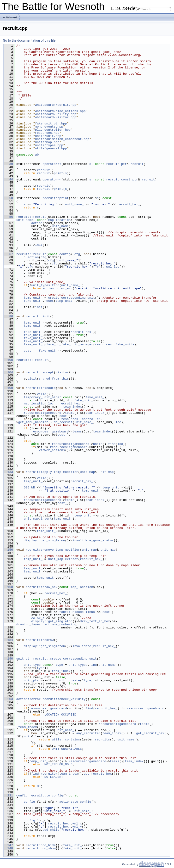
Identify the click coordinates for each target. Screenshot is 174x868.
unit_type (32, 665)
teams (70, 413)
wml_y (77, 827)
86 (8, 316)
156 (8, 550)
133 (8, 472)
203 (8, 699)
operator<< (52, 164)
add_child (51, 830)
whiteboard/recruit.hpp (56, 105)
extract (72, 559)
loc (51, 403)
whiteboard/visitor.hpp (56, 117)
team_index (72, 407)
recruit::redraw (40, 640)
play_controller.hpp (53, 130)
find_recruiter (44, 774)
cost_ (28, 351)
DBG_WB (29, 487)
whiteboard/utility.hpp (56, 114)
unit (27, 736)
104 (8, 372)
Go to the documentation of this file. (30, 40)
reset (49, 301)
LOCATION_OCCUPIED (60, 715)
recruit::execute (41, 388)
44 (8, 179)
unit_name (25, 220)
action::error (28, 699)
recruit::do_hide (41, 845)
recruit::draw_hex (42, 587)
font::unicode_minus (77, 612)
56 (8, 217)
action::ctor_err (57, 288)
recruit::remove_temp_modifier (53, 550)
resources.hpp (47, 133)
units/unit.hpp (48, 136)
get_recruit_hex (150, 733)
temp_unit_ (33, 298)
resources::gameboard (42, 413)
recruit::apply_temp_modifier (52, 472)
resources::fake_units (114, 344)
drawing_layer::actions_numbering (46, 624)
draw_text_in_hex (95, 621)
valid (42, 394)
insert (46, 519)
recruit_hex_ (129, 204)
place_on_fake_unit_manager (69, 344)
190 (8, 659)
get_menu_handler (33, 422)
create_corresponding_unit (71, 298)
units (98, 444)
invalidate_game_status (93, 540)
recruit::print (56, 198)
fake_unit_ (33, 301)
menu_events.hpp (49, 127)
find (56, 285)
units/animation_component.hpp (62, 139)
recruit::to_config (46, 795)
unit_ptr (24, 659)
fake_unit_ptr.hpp (51, 123)
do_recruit (63, 422)
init (39, 245)
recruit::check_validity (64, 699)
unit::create (69, 680)
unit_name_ (74, 204)
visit (32, 379)
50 (8, 198)
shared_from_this (54, 379)
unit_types (41, 285)
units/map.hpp (47, 142)
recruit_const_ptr (122, 179)
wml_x (77, 823)
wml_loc (113, 267)
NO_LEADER (53, 777)
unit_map (87, 472)
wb (37, 155)
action (37, 223)
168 (8, 587)
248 (8, 848)
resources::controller (81, 419)
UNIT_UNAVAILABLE (67, 749)
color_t (38, 618)
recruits (102, 739)
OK (39, 786)
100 (8, 360)
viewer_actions (52, 450)
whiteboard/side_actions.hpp (60, 111)
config (65, 254)
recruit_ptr (116, 164)
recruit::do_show (41, 848)
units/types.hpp (49, 145)
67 (8, 254)
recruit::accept (40, 372)
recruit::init (38, 316)
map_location (60, 220)
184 (8, 640)
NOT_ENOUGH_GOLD (58, 764)
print (58, 173)
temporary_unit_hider (42, 397)
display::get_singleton (44, 540)
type (59, 665)
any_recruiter (88, 733)
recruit (137, 164)
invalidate (82, 646)
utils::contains (66, 739)
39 (8, 164)
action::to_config (75, 802)
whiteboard (10, 17)
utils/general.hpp (51, 148)
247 (8, 845)
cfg (77, 254)
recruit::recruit (31, 217)
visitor (62, 372)
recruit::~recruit (32, 360)
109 (8, 388)
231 (8, 795)
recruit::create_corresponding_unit (65, 659)
